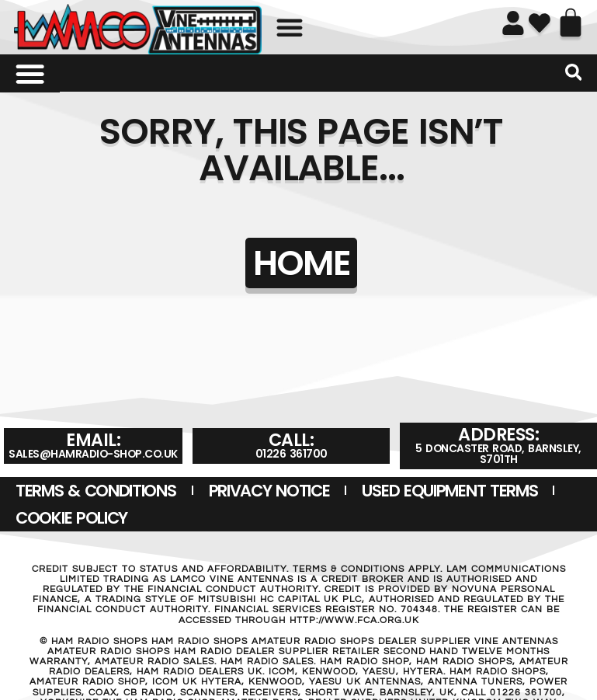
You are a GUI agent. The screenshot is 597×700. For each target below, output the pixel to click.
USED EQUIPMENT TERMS (449, 491)
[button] (290, 27)
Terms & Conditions (96, 491)
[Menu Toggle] (30, 74)
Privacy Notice (269, 491)
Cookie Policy (71, 518)
